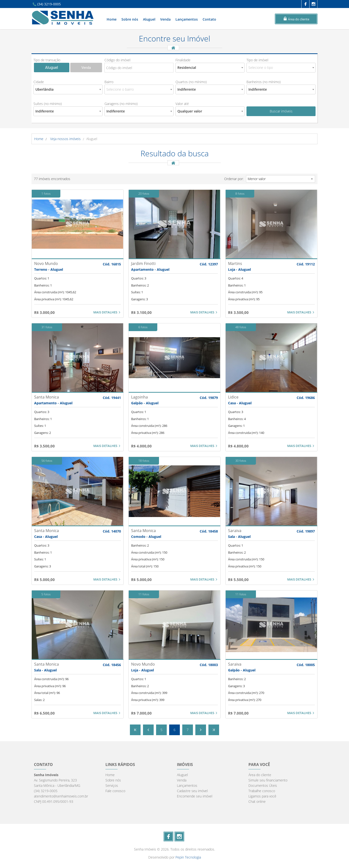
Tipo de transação (47, 60)
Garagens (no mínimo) (121, 104)
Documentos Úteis (263, 785)
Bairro (109, 82)
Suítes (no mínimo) (48, 104)
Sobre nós (130, 19)
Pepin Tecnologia (188, 857)
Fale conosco (115, 791)
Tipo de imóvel (257, 60)
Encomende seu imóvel (195, 796)
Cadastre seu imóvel (192, 791)
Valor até (182, 104)
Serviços (112, 785)
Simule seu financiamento (268, 780)
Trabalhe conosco (262, 791)
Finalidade (183, 60)
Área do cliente (260, 775)
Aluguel (149, 19)
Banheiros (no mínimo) (264, 82)
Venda (165, 19)
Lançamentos (187, 19)
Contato (209, 19)
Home (112, 19)
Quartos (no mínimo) (191, 82)
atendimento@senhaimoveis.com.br (61, 796)
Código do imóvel (117, 60)
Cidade (39, 82)
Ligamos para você (262, 796)
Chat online (257, 801)
